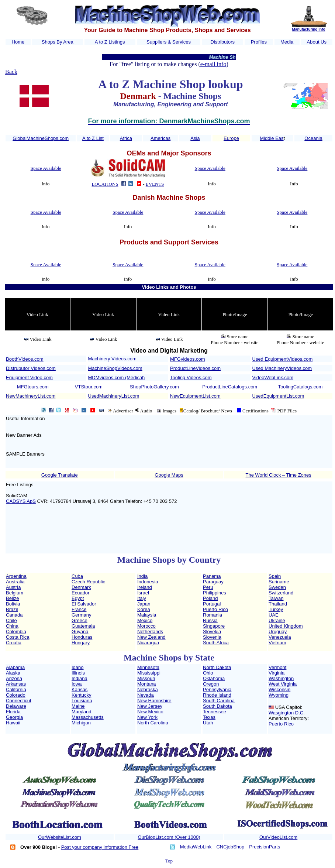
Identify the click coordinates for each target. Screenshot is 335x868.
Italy (142, 598)
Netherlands (150, 632)
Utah (208, 723)
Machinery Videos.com (112, 359)
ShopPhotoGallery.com (154, 387)
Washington (281, 678)
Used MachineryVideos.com (282, 368)
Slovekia (212, 632)
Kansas (80, 689)
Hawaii (13, 723)
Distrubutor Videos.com (31, 368)
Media (287, 42)
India (142, 576)
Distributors (222, 42)
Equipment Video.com (29, 378)
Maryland (81, 712)
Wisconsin (279, 689)
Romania (213, 615)
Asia (195, 138)
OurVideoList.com (278, 837)
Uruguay (278, 632)
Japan (144, 604)
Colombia (16, 632)
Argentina (16, 576)
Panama (212, 576)
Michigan (81, 723)
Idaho (78, 667)
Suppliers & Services (169, 42)
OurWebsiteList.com (60, 837)
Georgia (14, 717)
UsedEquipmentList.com (278, 396)
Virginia (277, 673)
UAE (274, 615)
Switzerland (281, 593)
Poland (210, 598)
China (12, 626)
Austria (13, 587)
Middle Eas (272, 138)
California (16, 689)
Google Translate (60, 475)
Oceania (313, 138)
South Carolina (219, 701)
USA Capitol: (289, 707)
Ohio (208, 673)
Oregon (211, 684)
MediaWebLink (196, 847)
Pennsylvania (217, 689)
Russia (210, 620)
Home (18, 42)
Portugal (212, 604)
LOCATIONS (105, 184)
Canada (14, 615)
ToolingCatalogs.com (301, 387)
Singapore (214, 626)
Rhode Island (217, 695)
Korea (144, 609)
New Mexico (150, 712)
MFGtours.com (33, 387)
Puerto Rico (215, 609)
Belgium (15, 593)
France (79, 609)
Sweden (277, 587)
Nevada (146, 695)
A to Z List (93, 138)
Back (11, 72)
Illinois (78, 673)
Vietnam (277, 643)
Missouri (146, 678)
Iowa (77, 684)
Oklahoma (214, 678)
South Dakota (217, 706)
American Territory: (289, 718)
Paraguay (213, 582)
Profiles (259, 42)
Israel (143, 593)
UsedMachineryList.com (114, 396)
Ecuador (80, 593)
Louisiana (82, 701)
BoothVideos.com (25, 359)
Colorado (16, 695)
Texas (209, 717)
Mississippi (149, 673)
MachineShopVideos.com (115, 368)
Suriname (279, 582)
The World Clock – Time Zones (279, 475)
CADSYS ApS (21, 501)
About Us (317, 42)
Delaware (16, 706)
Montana (147, 684)
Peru (208, 587)
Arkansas (16, 684)
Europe (231, 138)
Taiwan (276, 598)
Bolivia (13, 604)
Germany (81, 615)
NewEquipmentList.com (195, 396)
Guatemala (83, 626)
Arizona (14, 678)
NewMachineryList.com (31, 396)
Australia (15, 582)
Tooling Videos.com (191, 378)
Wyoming (279, 695)
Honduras (82, 637)
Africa (126, 138)
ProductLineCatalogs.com (230, 387)
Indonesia (148, 582)
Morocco (146, 626)
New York (147, 717)
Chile (11, 620)
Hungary (81, 643)
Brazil (12, 609)
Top (169, 861)
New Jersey (150, 706)
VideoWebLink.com (273, 378)
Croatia (14, 643)
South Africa (216, 643)
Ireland (145, 587)
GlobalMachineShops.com (41, 138)
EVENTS (155, 184)
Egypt (78, 598)
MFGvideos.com (188, 359)
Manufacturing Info (309, 29)
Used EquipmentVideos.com (283, 359)
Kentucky (81, 695)
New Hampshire (154, 701)
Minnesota (148, 667)
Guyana (80, 632)
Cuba (77, 576)
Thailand (278, 604)
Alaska (13, 673)
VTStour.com (89, 387)
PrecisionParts (265, 847)
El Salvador (84, 604)
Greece (80, 620)
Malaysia (147, 615)
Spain (275, 576)
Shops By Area (58, 42)
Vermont (277, 667)
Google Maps (169, 475)
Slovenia (212, 637)
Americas (160, 138)
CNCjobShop (230, 847)
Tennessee (215, 712)
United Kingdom (286, 626)
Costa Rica (18, 637)
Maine (78, 706)
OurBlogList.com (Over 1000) (169, 837)
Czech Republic (88, 582)
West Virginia (283, 684)
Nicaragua (148, 643)
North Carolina (153, 723)
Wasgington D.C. (287, 713)
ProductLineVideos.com (195, 368)
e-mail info (213, 64)
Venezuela (280, 637)
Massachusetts (88, 717)
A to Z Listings (110, 42)
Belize (12, 598)
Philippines (215, 593)
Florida (13, 712)
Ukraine (277, 620)
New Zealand (151, 637)
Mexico (145, 620)
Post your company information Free (100, 847)
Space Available (46, 168)
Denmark (81, 587)
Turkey (276, 609)
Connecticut (19, 701)
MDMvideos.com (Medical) (117, 378)
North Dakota (217, 667)
